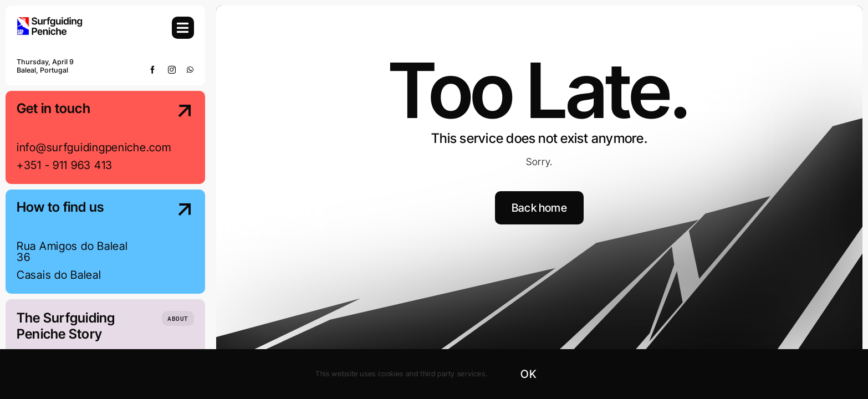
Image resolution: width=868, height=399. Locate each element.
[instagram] (172, 70)
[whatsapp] (190, 70)
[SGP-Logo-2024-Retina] (50, 21)
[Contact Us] (174, 139)
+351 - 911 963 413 (65, 165)
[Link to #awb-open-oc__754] (183, 28)
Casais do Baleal (59, 275)
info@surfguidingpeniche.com (94, 147)
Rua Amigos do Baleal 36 (72, 252)
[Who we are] (178, 318)
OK (528, 374)
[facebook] (153, 70)
